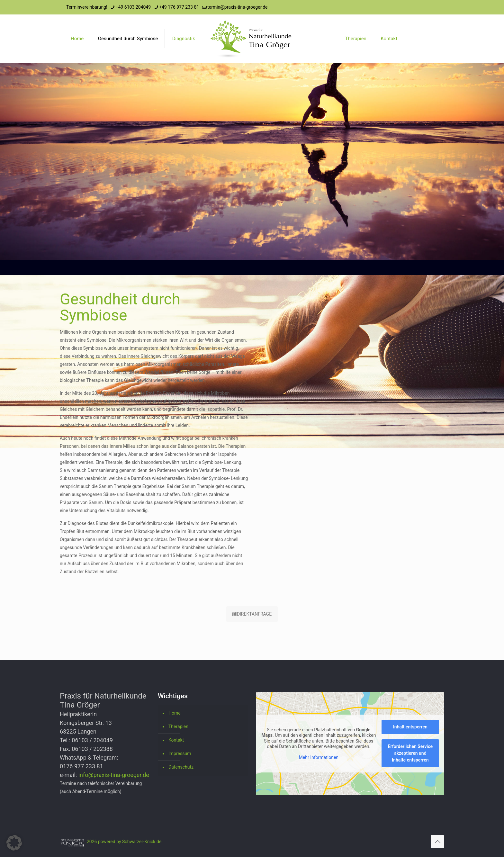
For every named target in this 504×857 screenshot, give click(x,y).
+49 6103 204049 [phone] (133, 7)
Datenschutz (181, 767)
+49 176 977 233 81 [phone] (179, 7)
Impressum (180, 753)
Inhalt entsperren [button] (410, 727)
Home (175, 713)
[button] (14, 843)
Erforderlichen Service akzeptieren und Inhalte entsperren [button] (410, 753)
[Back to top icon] (437, 842)
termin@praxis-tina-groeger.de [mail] (237, 7)
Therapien (178, 726)
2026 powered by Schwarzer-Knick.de (124, 842)
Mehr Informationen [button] (319, 757)
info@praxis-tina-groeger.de (114, 775)
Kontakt (176, 740)
